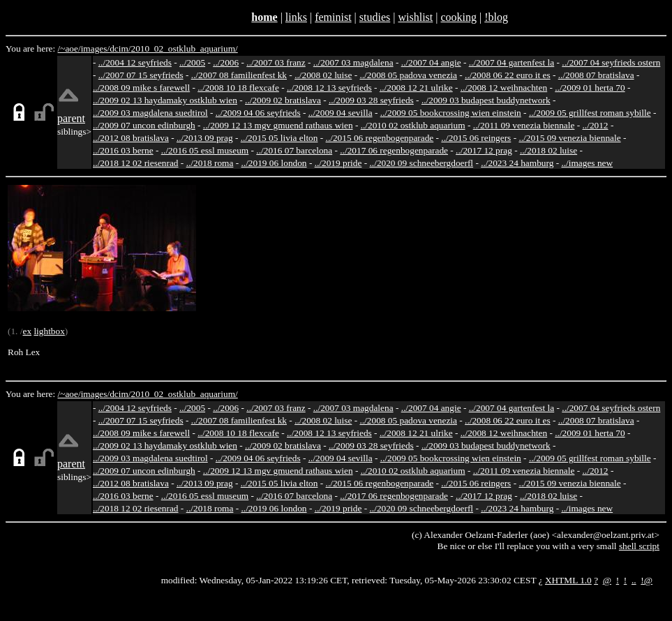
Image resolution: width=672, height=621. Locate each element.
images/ (95, 48)
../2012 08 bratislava (131, 138)
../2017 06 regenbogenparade (394, 150)
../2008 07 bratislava (596, 75)
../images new (587, 163)
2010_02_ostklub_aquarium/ (184, 48)
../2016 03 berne (123, 150)
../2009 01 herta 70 (590, 88)
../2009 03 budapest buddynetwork (486, 100)
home (264, 17)
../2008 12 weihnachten (504, 88)
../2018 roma (210, 163)
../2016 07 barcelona (294, 150)
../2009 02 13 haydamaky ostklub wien (165, 100)
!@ (647, 580)
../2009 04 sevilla (341, 113)
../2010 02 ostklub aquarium (413, 125)
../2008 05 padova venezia (408, 75)
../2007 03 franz (276, 62)
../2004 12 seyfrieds (135, 62)
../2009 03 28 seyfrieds (371, 100)
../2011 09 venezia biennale (524, 125)
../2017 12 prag (484, 150)
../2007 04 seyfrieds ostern (611, 62)
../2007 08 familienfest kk (239, 75)
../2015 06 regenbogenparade (380, 138)
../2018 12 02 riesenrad (136, 163)
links (296, 17)
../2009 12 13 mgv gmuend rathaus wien (278, 125)
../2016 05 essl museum (205, 150)
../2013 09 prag (205, 138)
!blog (496, 17)
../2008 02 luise (323, 75)
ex (27, 331)
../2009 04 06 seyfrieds (258, 113)
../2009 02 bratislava (283, 100)
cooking (458, 17)
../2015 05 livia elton (279, 138)
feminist (333, 17)
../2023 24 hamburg (517, 163)
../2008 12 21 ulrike (416, 88)
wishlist (415, 17)
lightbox (49, 331)
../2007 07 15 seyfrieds (141, 75)
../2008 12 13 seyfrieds (329, 88)
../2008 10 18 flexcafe (238, 88)
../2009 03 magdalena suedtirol (150, 113)
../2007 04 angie (431, 62)
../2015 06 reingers (476, 138)
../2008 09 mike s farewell (141, 88)
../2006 (226, 62)
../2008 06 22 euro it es (508, 75)
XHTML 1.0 (568, 580)
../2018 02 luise (548, 150)
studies (375, 17)
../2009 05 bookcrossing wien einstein (451, 113)
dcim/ (120, 48)
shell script (639, 546)
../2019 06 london (274, 163)
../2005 (192, 62)
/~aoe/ (69, 48)
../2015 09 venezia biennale (569, 138)
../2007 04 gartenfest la (512, 62)
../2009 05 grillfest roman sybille (590, 113)
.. (634, 580)
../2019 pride (338, 163)
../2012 (596, 125)
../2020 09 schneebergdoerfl (422, 163)
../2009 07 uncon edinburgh (144, 125)
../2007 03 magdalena (353, 62)
